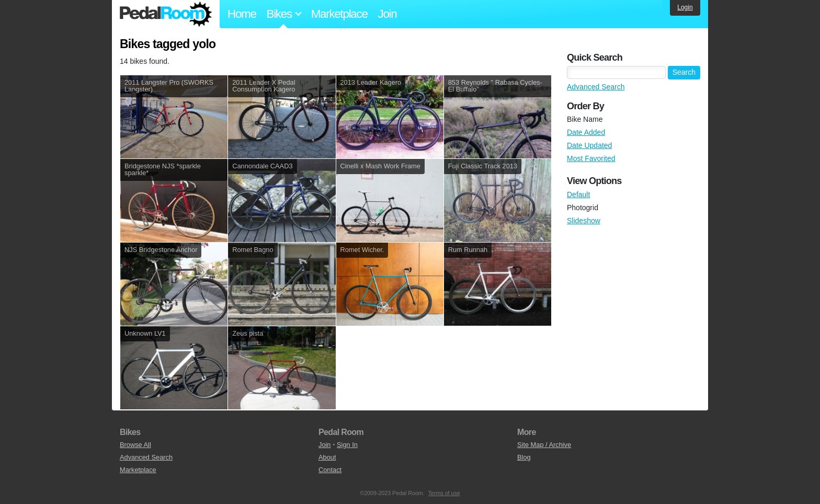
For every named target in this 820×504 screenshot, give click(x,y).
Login (685, 7)
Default (578, 194)
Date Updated (589, 145)
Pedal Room (166, 14)
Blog (524, 457)
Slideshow (584, 221)
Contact (330, 470)
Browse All (135, 445)
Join (388, 14)
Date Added (586, 132)
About (327, 457)
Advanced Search (596, 87)
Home (242, 14)
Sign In (347, 445)
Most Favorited (591, 158)
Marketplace (339, 14)
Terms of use (444, 493)
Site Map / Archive (544, 445)
